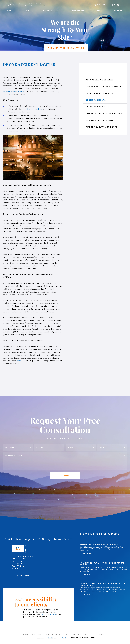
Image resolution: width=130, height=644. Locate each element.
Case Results (78, 11)
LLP (50, 91)
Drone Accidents (96, 100)
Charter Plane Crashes (99, 93)
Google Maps (53, 638)
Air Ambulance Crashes (100, 80)
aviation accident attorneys (14, 91)
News (99, 11)
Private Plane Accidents (100, 120)
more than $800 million (32, 109)
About (26, 11)
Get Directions (23, 575)
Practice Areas (51, 11)
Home (8, 11)
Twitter (65, 638)
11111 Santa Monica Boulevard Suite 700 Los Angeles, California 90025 (23, 562)
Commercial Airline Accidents (103, 87)
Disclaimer (99, 635)
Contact (118, 11)
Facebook (40, 638)
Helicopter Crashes (97, 107)
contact (20, 361)
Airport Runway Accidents (101, 127)
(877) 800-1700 (107, 5)
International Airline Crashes (104, 113)
